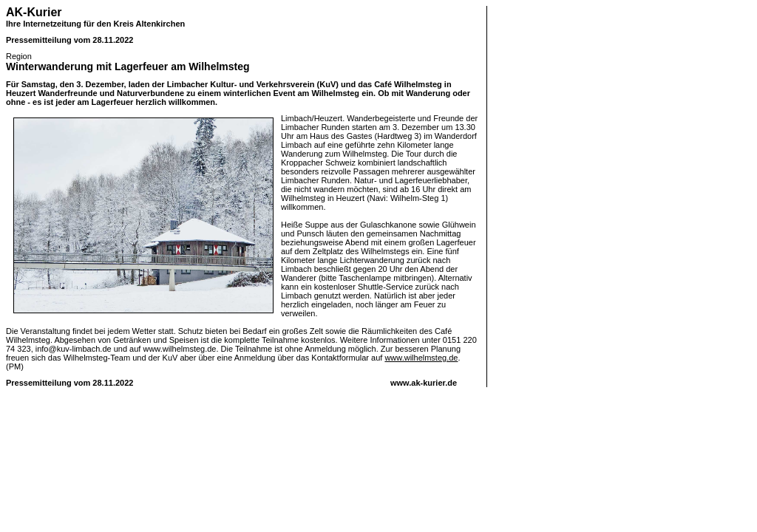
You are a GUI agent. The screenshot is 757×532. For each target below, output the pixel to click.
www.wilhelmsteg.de (421, 358)
